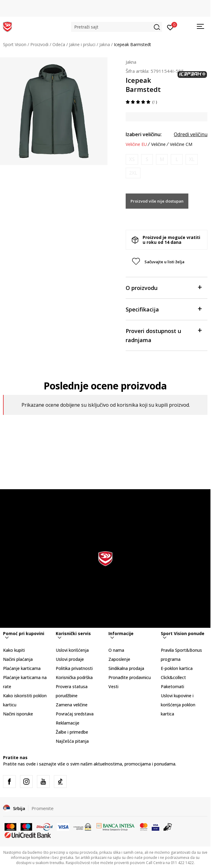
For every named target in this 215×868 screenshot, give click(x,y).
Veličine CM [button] (181, 144)
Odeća (59, 44)
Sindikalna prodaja (126, 668)
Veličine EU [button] (136, 144)
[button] (117, 27)
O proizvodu (164, 287)
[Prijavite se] (170, 27)
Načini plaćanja (18, 659)
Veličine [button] (158, 144)
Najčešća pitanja (72, 741)
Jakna (105, 44)
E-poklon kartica (177, 668)
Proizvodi (39, 44)
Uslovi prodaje (70, 659)
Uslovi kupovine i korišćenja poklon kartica (178, 705)
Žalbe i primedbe (72, 732)
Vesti (113, 686)
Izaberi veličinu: (144, 134)
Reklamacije (68, 723)
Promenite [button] (43, 808)
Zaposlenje (119, 659)
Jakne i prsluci (82, 44)
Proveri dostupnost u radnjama (164, 335)
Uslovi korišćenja (72, 650)
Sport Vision (15, 44)
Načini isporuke (18, 714)
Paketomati (172, 686)
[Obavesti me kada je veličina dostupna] (132, 159)
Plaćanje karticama (22, 668)
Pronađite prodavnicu (130, 677)
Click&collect (173, 677)
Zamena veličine (72, 705)
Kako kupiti (14, 650)
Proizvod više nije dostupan (157, 201)
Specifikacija (164, 309)
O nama (116, 650)
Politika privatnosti (74, 668)
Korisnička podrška (74, 677)
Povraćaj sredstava (75, 714)
